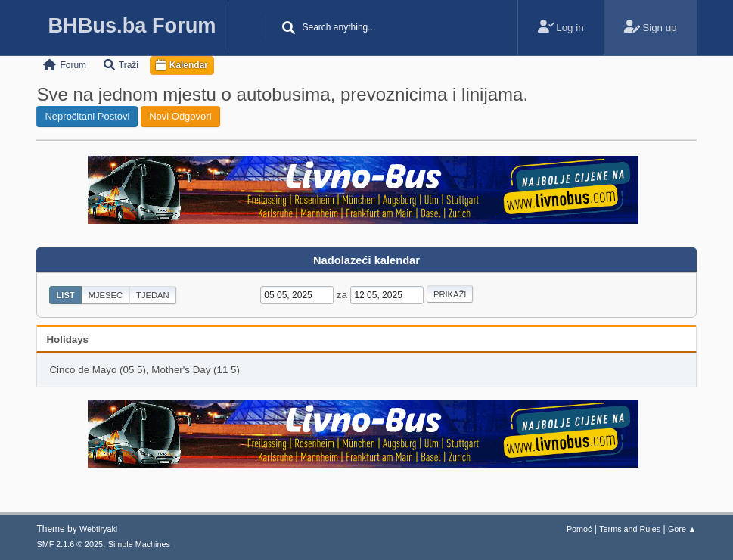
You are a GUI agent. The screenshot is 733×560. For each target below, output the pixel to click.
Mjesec (106, 295)
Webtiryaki (98, 529)
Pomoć (579, 529)
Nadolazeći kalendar (366, 260)
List (65, 295)
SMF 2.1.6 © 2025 (70, 544)
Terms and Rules (630, 529)
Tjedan (153, 295)
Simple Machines (139, 544)
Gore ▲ (682, 529)
